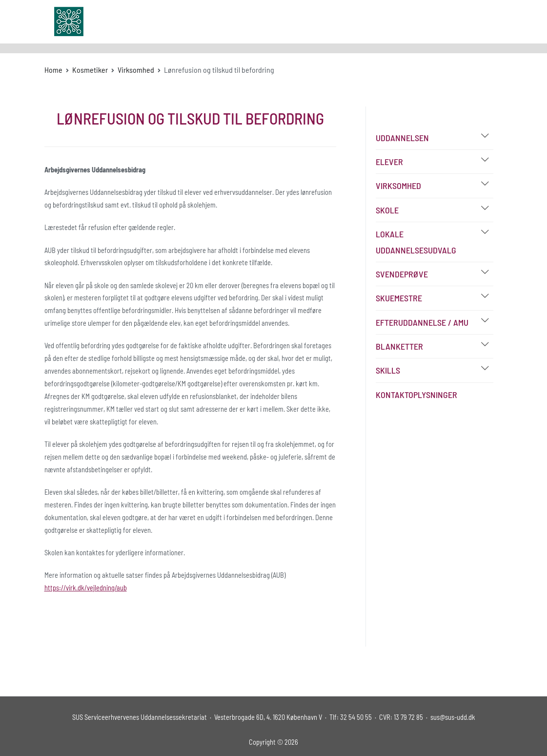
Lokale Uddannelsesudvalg (416, 242)
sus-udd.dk (125, 21)
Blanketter (399, 346)
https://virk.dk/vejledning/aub (86, 588)
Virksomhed (398, 186)
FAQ (391, 21)
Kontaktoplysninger (416, 395)
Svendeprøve (402, 274)
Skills (388, 370)
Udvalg (324, 21)
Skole (387, 210)
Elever (389, 162)
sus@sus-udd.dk (453, 717)
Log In (464, 21)
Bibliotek (359, 21)
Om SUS (289, 21)
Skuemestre (399, 298)
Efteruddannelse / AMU (422, 322)
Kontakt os (426, 21)
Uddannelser (239, 21)
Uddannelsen (402, 138)
